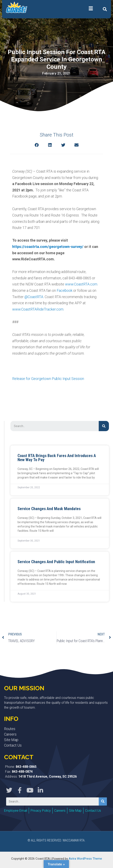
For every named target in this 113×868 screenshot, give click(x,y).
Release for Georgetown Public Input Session (48, 379)
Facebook (65, 290)
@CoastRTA (34, 297)
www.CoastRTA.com (81, 284)
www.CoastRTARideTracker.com (38, 309)
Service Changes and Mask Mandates (49, 509)
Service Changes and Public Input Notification (56, 562)
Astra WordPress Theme (85, 859)
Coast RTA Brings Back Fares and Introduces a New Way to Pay (57, 458)
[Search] (104, 426)
